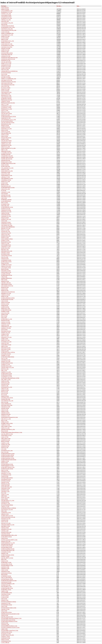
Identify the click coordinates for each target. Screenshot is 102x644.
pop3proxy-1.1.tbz (5, 416)
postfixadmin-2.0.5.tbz (6, 224)
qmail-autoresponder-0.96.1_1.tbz (9, 535)
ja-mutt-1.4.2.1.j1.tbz (6, 67)
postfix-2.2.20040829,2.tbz (7, 33)
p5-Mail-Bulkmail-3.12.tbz (7, 207)
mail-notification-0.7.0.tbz (7, 178)
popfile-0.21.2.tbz (5, 50)
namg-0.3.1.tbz (5, 410)
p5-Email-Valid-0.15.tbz (7, 547)
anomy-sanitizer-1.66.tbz (7, 239)
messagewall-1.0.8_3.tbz (7, 156)
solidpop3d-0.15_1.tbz (6, 327)
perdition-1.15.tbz (5, 240)
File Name (4, 6)
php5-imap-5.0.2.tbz (6, 348)
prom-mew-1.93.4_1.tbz (7, 405)
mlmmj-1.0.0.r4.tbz (6, 302)
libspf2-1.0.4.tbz (5, 185)
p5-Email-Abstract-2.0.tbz (7, 464)
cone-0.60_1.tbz (5, 21)
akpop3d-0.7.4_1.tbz (6, 473)
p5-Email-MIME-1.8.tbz (7, 593)
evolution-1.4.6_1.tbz (6, 14)
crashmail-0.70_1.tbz (6, 216)
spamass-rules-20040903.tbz (8, 227)
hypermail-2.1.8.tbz (6, 172)
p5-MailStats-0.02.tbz (6, 576)
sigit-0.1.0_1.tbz (5, 336)
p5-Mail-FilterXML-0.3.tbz (7, 588)
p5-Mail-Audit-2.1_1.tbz (7, 319)
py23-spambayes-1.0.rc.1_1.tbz (9, 120)
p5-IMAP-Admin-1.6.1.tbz (7, 516)
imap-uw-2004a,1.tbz (6, 133)
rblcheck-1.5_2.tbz (5, 484)
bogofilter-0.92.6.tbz (6, 154)
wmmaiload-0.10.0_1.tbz (7, 451)
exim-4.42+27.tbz (5, 86)
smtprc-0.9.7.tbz (5, 343)
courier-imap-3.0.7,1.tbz (7, 44)
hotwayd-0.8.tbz (5, 259)
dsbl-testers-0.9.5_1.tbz (7, 251)
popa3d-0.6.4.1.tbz (6, 440)
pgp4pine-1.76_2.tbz (6, 328)
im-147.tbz (4, 191)
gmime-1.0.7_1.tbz (6, 181)
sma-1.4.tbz (4, 318)
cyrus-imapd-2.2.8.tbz (6, 15)
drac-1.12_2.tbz (5, 452)
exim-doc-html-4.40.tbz (7, 113)
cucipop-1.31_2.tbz (6, 445)
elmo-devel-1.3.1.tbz (6, 197)
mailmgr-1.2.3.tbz (5, 507)
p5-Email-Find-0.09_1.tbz (7, 544)
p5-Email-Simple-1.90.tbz (7, 579)
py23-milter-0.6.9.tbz (6, 354)
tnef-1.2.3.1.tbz (5, 402)
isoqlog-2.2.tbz (5, 315)
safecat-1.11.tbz (5, 514)
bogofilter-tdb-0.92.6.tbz (7, 159)
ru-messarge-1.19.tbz (6, 260)
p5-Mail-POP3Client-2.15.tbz (8, 454)
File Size (59, 6)
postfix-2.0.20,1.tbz (6, 42)
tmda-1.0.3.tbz (5, 136)
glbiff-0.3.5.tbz (4, 346)
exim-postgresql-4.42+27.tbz (8, 85)
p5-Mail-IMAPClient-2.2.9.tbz (8, 188)
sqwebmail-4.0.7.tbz (6, 118)
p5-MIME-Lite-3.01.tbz (6, 265)
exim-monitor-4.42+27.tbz (7, 286)
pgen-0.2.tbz (4, 599)
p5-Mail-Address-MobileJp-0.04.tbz (9, 621)
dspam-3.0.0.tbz (5, 165)
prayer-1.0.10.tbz (5, 91)
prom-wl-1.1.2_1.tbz (6, 523)
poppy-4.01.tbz (5, 522)
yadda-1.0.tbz (4, 629)
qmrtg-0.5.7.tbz (5, 448)
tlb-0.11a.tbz (4, 395)
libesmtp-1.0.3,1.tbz (6, 228)
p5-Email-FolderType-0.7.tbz (8, 550)
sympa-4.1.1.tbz (5, 51)
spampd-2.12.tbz (5, 482)
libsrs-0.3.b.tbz (5, 431)
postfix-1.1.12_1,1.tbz (6, 64)
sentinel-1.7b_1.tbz (6, 333)
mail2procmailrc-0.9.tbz (7, 632)
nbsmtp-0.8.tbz (5, 615)
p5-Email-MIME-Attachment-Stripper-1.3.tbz (11, 618)
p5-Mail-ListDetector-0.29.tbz (8, 298)
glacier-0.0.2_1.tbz (6, 308)
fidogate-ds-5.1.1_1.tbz (7, 109)
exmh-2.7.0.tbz (5, 110)
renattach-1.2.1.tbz (6, 364)
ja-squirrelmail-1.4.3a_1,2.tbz (8, 27)
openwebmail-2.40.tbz (6, 17)
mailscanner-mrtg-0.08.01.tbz (8, 292)
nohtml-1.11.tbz (5, 411)
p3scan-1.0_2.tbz (5, 243)
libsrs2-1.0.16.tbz (5, 441)
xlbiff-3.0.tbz (4, 496)
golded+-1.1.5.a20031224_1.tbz (9, 79)
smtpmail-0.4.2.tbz (5, 572)
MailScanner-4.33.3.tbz (7, 100)
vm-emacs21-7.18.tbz (6, 107)
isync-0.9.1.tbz (5, 393)
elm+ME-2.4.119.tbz (6, 77)
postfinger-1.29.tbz (6, 637)
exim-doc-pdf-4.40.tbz (6, 62)
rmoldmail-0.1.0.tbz (6, 638)
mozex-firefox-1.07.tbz (6, 435)
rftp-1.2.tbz (4, 493)
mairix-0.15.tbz (5, 301)
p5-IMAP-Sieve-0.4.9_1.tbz (7, 635)
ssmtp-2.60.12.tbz (5, 485)
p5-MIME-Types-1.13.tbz (7, 423)
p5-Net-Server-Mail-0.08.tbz (8, 357)
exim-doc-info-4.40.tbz (6, 141)
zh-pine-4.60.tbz (5, 38)
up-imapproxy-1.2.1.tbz (7, 376)
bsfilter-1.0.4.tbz (5, 422)
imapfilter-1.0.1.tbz (6, 355)
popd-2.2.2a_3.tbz (5, 234)
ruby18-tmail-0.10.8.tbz (7, 256)
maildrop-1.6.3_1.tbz (6, 144)
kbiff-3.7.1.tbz (4, 150)
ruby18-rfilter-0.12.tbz (6, 345)
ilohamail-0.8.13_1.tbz (6, 145)
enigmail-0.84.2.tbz (6, 160)
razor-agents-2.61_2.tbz (7, 225)
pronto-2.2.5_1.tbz (5, 115)
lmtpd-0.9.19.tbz (5, 218)
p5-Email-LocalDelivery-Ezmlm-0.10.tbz (10, 627)
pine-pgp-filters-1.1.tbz (6, 587)
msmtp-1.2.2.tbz (5, 390)
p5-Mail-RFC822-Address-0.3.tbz (9, 581)
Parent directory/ (5, 8)
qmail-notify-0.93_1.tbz (7, 487)
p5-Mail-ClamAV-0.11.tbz (7, 363)
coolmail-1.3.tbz (5, 531)
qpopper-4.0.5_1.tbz (6, 236)
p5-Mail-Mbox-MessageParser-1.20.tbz (10, 378)
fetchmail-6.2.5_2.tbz (6, 124)
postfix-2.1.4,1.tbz (5, 36)
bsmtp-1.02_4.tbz (5, 497)
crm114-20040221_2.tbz (7, 11)
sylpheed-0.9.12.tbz (6, 56)
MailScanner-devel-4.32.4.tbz (8, 103)
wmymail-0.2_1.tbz (6, 503)
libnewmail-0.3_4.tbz (6, 242)
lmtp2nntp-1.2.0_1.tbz (6, 212)
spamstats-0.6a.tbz (6, 534)
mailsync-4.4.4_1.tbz (6, 266)
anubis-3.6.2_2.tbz (6, 248)
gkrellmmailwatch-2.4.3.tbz (7, 466)
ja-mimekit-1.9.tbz (5, 204)
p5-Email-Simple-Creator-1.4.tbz (9, 608)
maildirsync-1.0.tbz (6, 425)
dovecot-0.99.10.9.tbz (6, 138)
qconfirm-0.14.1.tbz (6, 209)
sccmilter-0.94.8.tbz (6, 274)
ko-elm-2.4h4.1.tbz (6, 166)
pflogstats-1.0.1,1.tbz (6, 293)
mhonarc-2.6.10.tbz (6, 48)
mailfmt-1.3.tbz (5, 591)
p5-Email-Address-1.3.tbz (7, 565)
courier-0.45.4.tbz (5, 32)
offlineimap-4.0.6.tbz (6, 151)
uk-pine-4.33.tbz (5, 596)
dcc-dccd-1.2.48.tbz (6, 88)
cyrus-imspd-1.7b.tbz (6, 268)
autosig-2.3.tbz (5, 623)
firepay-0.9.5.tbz (5, 263)
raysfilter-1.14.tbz (5, 311)
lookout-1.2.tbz (5, 561)
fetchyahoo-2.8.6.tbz (6, 331)
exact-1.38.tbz (5, 499)
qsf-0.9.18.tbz (4, 330)
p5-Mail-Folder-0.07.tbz (7, 275)
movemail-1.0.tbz (5, 624)
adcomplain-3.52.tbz (6, 271)
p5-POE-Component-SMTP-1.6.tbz (9, 540)
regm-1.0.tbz (4, 611)
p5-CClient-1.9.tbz (5, 254)
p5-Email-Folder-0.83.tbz (7, 478)
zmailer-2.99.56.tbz (6, 68)
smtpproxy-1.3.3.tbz (6, 324)
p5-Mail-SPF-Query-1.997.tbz (8, 352)
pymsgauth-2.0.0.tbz (6, 552)
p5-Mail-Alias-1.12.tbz (6, 562)
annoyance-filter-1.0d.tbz (7, 53)
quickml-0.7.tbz (5, 386)
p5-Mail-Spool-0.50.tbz (6, 375)
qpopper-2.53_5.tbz (6, 361)
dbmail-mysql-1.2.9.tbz (6, 162)
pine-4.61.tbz (4, 24)
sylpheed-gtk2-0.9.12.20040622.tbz (9, 71)
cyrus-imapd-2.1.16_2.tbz (7, 23)
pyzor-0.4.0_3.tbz (5, 313)
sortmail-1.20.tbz (5, 408)
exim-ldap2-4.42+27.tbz (7, 80)
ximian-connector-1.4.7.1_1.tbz (8, 148)
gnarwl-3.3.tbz (5, 289)
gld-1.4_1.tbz (4, 420)
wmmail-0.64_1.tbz (6, 231)
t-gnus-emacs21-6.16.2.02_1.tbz (9, 30)
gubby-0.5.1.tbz (5, 389)
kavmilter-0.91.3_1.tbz (6, 366)
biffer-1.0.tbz (4, 370)
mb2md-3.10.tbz (5, 528)
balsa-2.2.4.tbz (5, 39)
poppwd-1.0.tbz (5, 600)
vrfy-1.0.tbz (4, 449)
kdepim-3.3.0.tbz (5, 9)
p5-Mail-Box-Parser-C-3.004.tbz (9, 508)
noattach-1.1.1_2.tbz (6, 372)
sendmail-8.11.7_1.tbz (6, 106)
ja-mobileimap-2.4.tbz (6, 475)
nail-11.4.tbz (4, 198)
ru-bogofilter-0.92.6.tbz (6, 153)
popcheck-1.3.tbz (5, 567)
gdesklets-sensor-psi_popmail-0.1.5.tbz (10, 614)
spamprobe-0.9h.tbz (6, 215)
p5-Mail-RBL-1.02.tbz (6, 590)
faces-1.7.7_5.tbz (5, 230)
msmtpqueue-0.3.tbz (6, 641)
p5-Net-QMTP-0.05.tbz (7, 537)
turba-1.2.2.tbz (5, 130)
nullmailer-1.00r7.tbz (6, 283)
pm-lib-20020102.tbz (6, 201)
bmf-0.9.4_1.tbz (5, 369)
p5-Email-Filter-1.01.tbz (7, 564)
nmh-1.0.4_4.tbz (5, 70)
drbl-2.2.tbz (4, 559)
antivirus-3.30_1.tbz (6, 541)
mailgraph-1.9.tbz (5, 568)
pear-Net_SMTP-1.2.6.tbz (7, 558)
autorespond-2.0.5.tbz (6, 582)
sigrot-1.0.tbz (4, 606)
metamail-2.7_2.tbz (6, 192)
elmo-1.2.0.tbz (5, 203)
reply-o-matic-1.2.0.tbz (6, 426)
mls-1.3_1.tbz (4, 358)
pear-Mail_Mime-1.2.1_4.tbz (8, 500)
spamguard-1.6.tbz (6, 488)
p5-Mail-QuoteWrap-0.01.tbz (8, 549)
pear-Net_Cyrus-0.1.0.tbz (7, 617)
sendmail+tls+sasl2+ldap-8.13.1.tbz (9, 58)
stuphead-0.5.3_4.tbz (6, 142)
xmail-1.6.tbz (4, 221)
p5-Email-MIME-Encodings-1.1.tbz (9, 626)
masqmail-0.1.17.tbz (6, 246)
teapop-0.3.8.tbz (5, 396)
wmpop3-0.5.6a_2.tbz (6, 532)
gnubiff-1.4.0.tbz (5, 139)
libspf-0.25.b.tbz (5, 269)
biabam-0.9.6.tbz (5, 640)
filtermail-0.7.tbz (5, 250)
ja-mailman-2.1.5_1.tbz (7, 18)
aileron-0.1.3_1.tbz (6, 147)
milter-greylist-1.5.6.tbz (7, 284)
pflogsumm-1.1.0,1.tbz (6, 337)
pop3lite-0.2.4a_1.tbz (6, 219)
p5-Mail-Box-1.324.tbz (6, 200)
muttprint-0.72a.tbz (6, 101)
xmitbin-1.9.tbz (5, 339)
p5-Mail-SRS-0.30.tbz (6, 310)
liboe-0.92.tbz (4, 575)
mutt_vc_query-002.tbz (7, 578)
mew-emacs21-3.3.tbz (6, 92)
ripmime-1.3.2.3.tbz (6, 322)
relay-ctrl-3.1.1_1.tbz (6, 419)
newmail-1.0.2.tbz (5, 609)
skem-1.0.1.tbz (5, 470)
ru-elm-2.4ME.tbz (5, 643)
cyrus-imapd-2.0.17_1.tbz (7, 35)
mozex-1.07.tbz (5, 437)
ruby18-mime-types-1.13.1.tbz (8, 517)
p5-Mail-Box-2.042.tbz (6, 98)
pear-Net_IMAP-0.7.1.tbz (7, 434)
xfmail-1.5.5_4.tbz (5, 89)
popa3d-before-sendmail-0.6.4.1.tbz (9, 417)
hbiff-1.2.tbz (4, 511)
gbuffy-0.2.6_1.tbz (5, 340)
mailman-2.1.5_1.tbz (6, 20)
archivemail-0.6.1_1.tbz (7, 387)
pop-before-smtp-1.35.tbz (7, 398)
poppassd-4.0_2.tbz (6, 603)
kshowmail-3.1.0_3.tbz (6, 129)
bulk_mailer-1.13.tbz (6, 380)
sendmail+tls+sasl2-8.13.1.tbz (8, 59)
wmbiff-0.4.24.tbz (5, 307)
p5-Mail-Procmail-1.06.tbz (7, 469)
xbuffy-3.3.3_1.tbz (5, 428)
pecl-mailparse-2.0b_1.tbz (7, 401)
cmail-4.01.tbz (4, 538)
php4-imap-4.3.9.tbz (6, 349)
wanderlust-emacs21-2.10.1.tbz (8, 82)
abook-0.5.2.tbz (5, 290)
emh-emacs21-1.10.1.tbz (7, 510)
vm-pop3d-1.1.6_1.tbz (6, 342)
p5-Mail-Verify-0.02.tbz (6, 612)
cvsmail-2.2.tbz (5, 520)
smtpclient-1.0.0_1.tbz (6, 529)
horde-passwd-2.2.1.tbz (7, 175)
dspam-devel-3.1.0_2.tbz (7, 171)
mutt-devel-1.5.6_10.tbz (7, 47)
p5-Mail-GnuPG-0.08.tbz (7, 546)
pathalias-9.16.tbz (5, 413)
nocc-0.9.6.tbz (5, 194)
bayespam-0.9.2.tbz (6, 519)
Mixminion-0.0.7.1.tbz (6, 95)
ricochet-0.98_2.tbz (6, 399)
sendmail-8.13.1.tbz (6, 61)
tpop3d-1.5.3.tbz (5, 237)
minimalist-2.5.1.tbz (6, 360)
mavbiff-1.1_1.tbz (5, 443)
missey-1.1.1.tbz (5, 494)
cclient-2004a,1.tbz (6, 94)
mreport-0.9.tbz (5, 476)
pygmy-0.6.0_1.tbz (6, 189)
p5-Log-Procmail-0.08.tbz (7, 505)
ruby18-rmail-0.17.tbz (6, 272)
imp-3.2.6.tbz (4, 74)
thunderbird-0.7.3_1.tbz (7, 12)
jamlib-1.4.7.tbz (5, 296)
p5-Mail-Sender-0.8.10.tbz (7, 299)
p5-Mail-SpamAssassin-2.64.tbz (9, 116)
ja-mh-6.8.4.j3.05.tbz (6, 73)
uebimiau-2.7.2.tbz (6, 177)
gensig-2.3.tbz (5, 463)
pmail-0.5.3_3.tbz (5, 169)
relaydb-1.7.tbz (5, 553)
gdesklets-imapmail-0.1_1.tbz (8, 429)
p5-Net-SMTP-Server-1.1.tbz (8, 467)
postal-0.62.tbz (5, 305)
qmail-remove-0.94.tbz (6, 573)
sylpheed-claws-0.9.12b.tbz (8, 26)
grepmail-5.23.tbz (5, 384)
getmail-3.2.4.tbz (5, 281)
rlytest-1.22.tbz (5, 570)
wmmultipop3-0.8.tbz (6, 479)
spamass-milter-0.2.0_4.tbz (8, 367)
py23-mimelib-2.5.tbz (6, 245)
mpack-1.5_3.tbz (5, 381)
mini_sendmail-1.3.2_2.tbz (7, 168)
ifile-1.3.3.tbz (4, 316)
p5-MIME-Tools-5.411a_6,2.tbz (8, 163)
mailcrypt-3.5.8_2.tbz (6, 233)
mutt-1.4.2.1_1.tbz (5, 76)
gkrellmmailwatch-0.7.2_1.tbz (8, 543)
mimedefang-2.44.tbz (6, 180)
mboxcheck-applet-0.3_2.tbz (8, 525)
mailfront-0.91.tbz (5, 213)
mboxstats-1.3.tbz (5, 491)
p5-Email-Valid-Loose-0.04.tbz (8, 620)
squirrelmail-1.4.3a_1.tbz (7, 29)
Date (78, 6)
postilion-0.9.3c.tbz (6, 127)
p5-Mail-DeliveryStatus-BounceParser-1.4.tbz (12, 432)
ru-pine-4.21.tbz (5, 597)
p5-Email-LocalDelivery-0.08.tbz (9, 602)
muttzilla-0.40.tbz (5, 502)
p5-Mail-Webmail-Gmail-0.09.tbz (9, 460)
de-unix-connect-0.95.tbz (7, 121)
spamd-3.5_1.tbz (5, 325)
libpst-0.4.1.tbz (5, 392)
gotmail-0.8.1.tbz (5, 446)
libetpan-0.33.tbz (5, 126)
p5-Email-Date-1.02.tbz (7, 605)
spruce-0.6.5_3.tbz (6, 174)
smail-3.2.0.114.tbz (6, 132)
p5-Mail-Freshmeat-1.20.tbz (8, 555)
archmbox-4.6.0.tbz (6, 481)
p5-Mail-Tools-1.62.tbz (6, 262)
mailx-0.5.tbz (4, 277)
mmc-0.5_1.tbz (5, 257)
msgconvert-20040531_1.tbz (8, 584)
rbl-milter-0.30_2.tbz (6, 585)
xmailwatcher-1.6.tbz (6, 513)
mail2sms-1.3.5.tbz (6, 295)
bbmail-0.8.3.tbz (5, 287)
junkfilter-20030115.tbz (7, 278)
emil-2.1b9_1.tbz (5, 206)
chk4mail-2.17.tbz (5, 472)
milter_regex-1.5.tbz (6, 438)
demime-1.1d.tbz (5, 304)
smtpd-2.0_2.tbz (5, 351)
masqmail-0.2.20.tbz (6, 222)
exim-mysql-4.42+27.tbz (7, 83)
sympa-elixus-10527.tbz (7, 54)
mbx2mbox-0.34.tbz (6, 594)
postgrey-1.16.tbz (5, 556)
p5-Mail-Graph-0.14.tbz (7, 373)
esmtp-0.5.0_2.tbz (5, 383)
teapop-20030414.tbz (6, 404)
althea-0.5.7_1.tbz (5, 112)
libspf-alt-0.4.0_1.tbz (6, 186)
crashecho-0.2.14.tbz (6, 210)
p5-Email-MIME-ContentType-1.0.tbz (10, 630)
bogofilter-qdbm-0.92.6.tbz (7, 157)
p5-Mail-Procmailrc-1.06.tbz (8, 455)
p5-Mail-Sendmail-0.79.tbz (7, 457)
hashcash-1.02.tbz (5, 253)
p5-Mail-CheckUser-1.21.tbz (8, 458)
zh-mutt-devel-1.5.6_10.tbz (7, 45)
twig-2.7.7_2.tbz (5, 104)
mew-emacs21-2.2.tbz (6, 97)
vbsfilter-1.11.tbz (5, 461)
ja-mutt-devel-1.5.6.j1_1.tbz (8, 41)
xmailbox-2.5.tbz (5, 334)
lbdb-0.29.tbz (4, 280)
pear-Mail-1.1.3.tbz (6, 526)
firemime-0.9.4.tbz (5, 321)
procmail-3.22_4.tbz (6, 195)
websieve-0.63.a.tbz (6, 414)
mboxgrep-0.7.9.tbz (6, 407)
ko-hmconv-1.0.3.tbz (6, 633)
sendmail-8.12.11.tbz (6, 65)
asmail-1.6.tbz (4, 183)
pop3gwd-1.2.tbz (5, 490)
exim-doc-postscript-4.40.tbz (8, 123)
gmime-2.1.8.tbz (5, 135)
